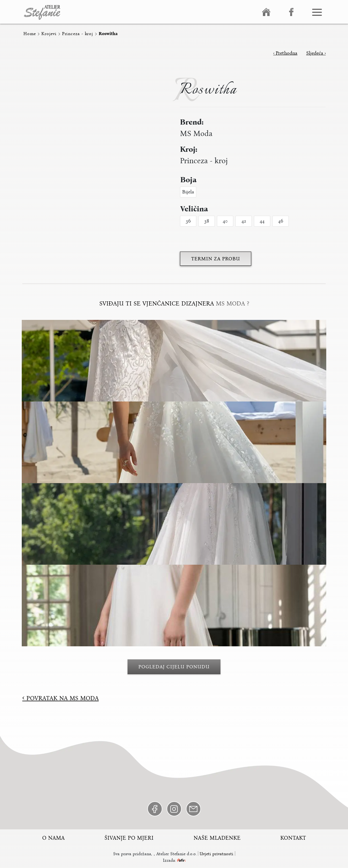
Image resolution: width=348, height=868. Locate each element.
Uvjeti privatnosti (216, 854)
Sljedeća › (316, 53)
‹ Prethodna (285, 53)
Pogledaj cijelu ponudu (174, 667)
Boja (188, 180)
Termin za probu (216, 259)
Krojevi (49, 34)
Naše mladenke (217, 838)
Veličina (194, 209)
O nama (53, 838)
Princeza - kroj (78, 34)
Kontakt (293, 838)
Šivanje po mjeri (129, 838)
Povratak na (60, 698)
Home (30, 34)
